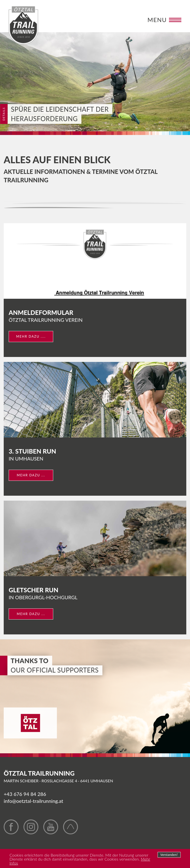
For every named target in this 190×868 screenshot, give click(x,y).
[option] (95, 82)
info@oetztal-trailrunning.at (33, 801)
